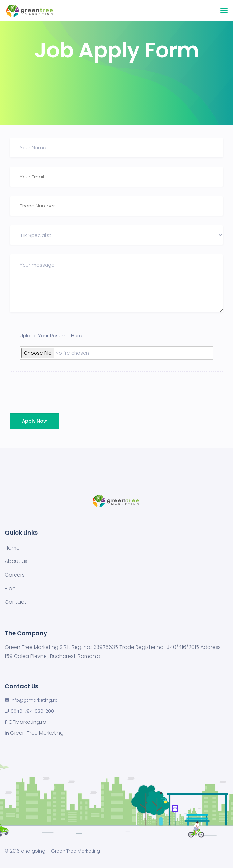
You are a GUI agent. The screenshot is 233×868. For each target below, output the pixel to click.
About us (16, 561)
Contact (15, 602)
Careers (15, 575)
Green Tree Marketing (37, 733)
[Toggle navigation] (224, 11)
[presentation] (54, 394)
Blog (10, 588)
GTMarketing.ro (27, 722)
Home (12, 548)
